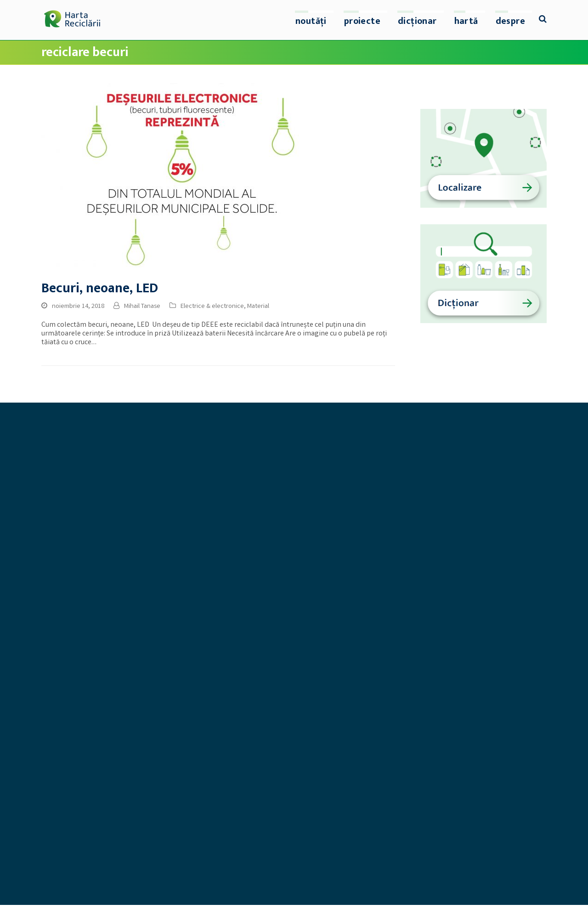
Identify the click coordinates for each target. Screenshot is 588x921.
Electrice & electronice (212, 307)
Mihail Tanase (142, 307)
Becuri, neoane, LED (100, 288)
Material (258, 307)
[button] (543, 20)
